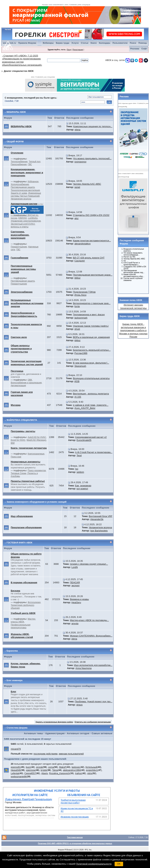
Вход (69, 50)
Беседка (15, 591)
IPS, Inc (88, 850)
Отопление (17, 153)
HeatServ (76, 602)
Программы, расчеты (23, 431)
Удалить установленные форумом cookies (54, 722)
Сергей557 (30, 773)
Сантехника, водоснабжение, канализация (20, 235)
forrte (77, 306)
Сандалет (80, 261)
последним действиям (45, 754)
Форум (61, 850)
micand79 (16, 749)
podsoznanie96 (19, 777)
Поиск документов (37, 471)
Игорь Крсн (80, 295)
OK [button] (119, 864)
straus (79, 705)
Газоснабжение (19, 258)
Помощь (143, 43)
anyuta (75, 623)
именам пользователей (71, 754)
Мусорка (16, 405)
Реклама (135, 49)
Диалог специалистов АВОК (19, 71)
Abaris (45, 773)
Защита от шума (19, 193)
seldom (80, 472)
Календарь (105, 43)
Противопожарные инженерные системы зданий (23, 269)
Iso (77, 469)
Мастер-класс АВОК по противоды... (89, 620)
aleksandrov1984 (72, 770)
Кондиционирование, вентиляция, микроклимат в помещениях (27, 172)
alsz (76, 218)
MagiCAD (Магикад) (36, 440)
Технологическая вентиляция (25, 190)
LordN (74, 567)
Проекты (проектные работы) (28, 481)
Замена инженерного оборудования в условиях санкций (37, 502)
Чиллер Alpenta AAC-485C (87, 184)
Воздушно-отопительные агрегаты (91, 378)
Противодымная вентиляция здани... (93, 275)
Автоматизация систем (24, 204)
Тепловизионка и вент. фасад (89, 315)
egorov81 (15, 767)
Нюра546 (16, 770)
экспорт (75, 586)
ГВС (30, 164)
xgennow (31, 770)
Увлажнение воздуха (21, 199)
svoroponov (80, 162)
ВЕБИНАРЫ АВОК (16, 112)
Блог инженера (15, 680)
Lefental (15, 773)
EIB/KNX (23, 218)
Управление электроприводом (26, 221)
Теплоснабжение (19, 162)
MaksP (63, 767)
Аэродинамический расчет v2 (91, 437)
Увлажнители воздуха (100, 527)
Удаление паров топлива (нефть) (91, 326)
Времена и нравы (79, 599)
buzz (28, 767)
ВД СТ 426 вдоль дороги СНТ (89, 258)
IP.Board (68, 850)
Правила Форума (27, 43)
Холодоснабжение (20, 184)
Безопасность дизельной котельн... (92, 350)
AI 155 (78, 397)
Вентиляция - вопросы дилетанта (91, 394)
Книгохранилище (36, 454)
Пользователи (120, 43)
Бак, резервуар (83, 486)
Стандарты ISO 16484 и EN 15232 (91, 215)
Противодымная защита (23, 187)
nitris (90, 773)
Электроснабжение (22, 292)
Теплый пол (35, 162)
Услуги (75, 43)
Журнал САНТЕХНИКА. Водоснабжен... (91, 636)
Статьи (85, 43)
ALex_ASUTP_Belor (85, 408)
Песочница (17, 371)
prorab (40, 767)
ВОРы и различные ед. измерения (91, 337)
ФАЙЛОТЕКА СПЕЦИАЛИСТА (22, 420)
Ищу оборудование (22, 516)
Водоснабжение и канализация (26, 383)
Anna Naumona (83, 668)
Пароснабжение (19, 164)
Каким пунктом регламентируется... (92, 241)
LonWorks (33, 218)
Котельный (91, 767)
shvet (77, 329)
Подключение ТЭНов (84, 292)
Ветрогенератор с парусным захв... (92, 303)
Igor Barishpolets (99, 531)
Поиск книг (16, 457)
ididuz (77, 278)
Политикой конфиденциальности (94, 864)
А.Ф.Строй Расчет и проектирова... (94, 452)
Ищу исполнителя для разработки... (93, 665)
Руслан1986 (81, 353)
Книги (94, 43)
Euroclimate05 (84, 440)
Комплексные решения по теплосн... (93, 126)
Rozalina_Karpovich (59, 773)
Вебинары (48, 43)
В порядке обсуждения (24, 582)
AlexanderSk (97, 519)
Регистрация (78, 50)
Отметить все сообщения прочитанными (93, 722)
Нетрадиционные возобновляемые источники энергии (27, 303)
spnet (77, 187)
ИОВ (77, 381)
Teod (79, 455)
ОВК (30, 380)
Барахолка (12, 651)
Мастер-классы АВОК (23, 620)
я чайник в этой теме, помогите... (91, 405)
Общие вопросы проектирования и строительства (21, 349)
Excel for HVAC (18, 440)
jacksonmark (81, 318)
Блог (13, 692)
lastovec (76, 767)
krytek (44, 770)
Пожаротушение (19, 247)
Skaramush (80, 366)
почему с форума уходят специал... (89, 564)
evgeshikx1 (92, 770)
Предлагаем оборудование (26, 527)
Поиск (133, 43)
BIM (13, 443)
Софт (144, 49)
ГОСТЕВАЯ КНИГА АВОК (19, 543)
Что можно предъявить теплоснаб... (92, 158)
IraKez (78, 773)
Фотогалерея (34, 602)
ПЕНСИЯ (75, 582)
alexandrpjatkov (82, 244)
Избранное (33, 182)
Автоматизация (18, 386)
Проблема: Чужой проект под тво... (94, 702)
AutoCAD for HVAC (37, 437)
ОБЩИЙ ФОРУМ (15, 142)
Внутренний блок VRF (101, 516)
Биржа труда (63, 43)
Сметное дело (19, 337)
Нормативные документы (25, 462)
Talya (55, 770)
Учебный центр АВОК (23, 613)
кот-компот (82, 489)
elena (78, 130)
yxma (51, 767)
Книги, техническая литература (29, 448)
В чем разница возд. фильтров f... (91, 363)
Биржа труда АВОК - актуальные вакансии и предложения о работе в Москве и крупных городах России (133, 330)
